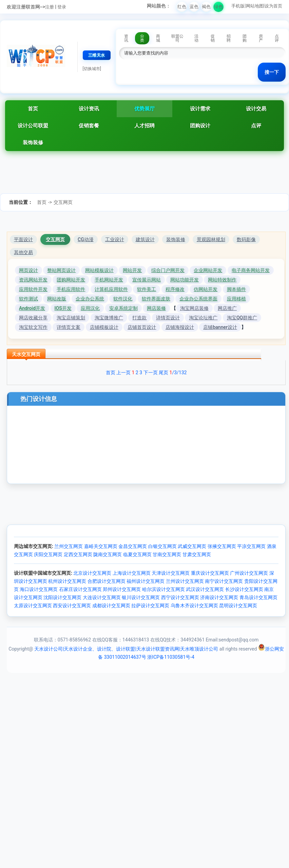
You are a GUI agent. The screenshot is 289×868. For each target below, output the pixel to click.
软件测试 (28, 299)
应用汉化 (90, 308)
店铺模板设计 (104, 327)
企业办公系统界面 (198, 299)
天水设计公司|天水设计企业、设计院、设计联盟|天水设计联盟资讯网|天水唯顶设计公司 (126, 649)
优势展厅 (144, 109)
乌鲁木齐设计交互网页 (194, 606)
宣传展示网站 (147, 280)
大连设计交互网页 (102, 597)
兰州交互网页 (69, 546)
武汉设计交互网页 (205, 589)
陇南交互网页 (108, 554)
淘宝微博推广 (109, 318)
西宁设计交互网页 (180, 597)
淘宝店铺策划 (71, 318)
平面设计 (23, 239)
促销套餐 (89, 126)
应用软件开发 (33, 289)
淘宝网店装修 (194, 308)
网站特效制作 (222, 280)
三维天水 (97, 55)
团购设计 (200, 126)
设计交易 (256, 109)
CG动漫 (86, 239)
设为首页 (273, 6)
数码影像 (246, 239)
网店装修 (156, 308)
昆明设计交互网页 (238, 606)
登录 (62, 7)
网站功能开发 (185, 280)
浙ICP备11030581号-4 (171, 657)
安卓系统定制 (123, 308)
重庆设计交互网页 (210, 573)
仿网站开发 (206, 289)
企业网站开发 (208, 270)
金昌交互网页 (133, 546)
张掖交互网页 (222, 546)
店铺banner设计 (220, 327)
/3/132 (178, 373)
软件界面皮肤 (156, 299)
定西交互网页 (78, 554)
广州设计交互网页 (249, 573)
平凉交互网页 (251, 546)
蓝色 (194, 7)
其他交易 (23, 252)
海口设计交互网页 (39, 589)
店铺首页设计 (142, 327)
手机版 (238, 6)
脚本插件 (236, 289)
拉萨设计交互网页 (150, 606)
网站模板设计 (99, 270)
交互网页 (63, 202)
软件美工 (147, 289)
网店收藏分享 (33, 318)
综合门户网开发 (168, 270)
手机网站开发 (109, 280)
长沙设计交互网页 (244, 589)
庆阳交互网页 (48, 554)
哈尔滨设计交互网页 (163, 589)
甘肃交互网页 (197, 554)
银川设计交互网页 (141, 597)
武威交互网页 (192, 546)
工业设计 (115, 239)
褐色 (206, 7)
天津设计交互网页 (171, 573)
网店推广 (227, 308)
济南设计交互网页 (219, 597)
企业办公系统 (90, 299)
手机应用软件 (71, 289)
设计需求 (200, 109)
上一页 (123, 373)
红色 (182, 7)
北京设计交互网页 (92, 573)
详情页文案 (69, 327)
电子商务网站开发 (251, 270)
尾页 (163, 373)
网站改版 (57, 299)
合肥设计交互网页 (107, 581)
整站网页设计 (61, 270)
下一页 (151, 373)
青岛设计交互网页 (258, 597)
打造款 (139, 318)
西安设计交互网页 (72, 606)
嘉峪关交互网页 (101, 546)
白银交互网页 (162, 546)
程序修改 (175, 289)
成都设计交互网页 (111, 606)
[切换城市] (92, 69)
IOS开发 (63, 308)
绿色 (218, 7)
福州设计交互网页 (146, 581)
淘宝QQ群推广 (242, 318)
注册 (50, 7)
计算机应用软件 (111, 289)
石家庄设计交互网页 (80, 589)
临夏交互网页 (137, 554)
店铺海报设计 (180, 327)
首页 (33, 109)
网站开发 (132, 270)
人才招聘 (144, 126)
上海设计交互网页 (132, 573)
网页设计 (28, 270)
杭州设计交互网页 (67, 581)
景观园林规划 (211, 239)
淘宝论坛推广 (203, 318)
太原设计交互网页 (33, 606)
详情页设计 (168, 318)
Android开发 (32, 308)
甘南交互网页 (167, 554)
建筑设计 (145, 239)
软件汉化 (123, 299)
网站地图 (255, 6)
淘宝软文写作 (33, 327)
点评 (256, 126)
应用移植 (236, 299)
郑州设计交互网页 (122, 589)
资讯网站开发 (33, 280)
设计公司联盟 (33, 126)
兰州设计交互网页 (185, 581)
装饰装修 (33, 143)
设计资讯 (89, 109)
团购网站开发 (71, 280)
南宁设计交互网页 (224, 581)
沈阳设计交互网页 (62, 597)
